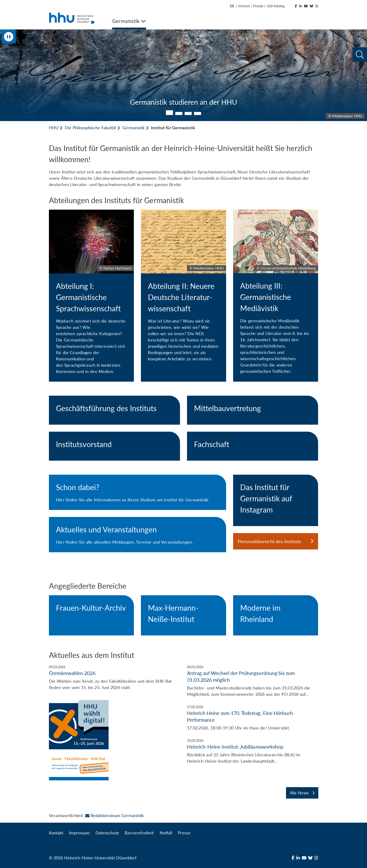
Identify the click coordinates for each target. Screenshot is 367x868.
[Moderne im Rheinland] (276, 615)
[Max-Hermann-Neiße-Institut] (183, 615)
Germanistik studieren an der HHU (184, 102)
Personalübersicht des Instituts (276, 541)
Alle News (302, 793)
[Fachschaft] (253, 446)
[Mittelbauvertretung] (253, 410)
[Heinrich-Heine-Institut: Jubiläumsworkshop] (253, 751)
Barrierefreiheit (139, 833)
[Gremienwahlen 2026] (114, 722)
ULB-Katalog (276, 6)
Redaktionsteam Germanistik (114, 815)
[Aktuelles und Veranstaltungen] (138, 535)
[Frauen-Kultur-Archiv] (91, 610)
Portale (258, 6)
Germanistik (134, 128)
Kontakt (56, 833)
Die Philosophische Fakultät (90, 128)
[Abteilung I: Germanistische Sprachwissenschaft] (91, 296)
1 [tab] (169, 113)
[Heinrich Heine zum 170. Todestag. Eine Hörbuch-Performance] (253, 718)
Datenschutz (107, 833)
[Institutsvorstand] (114, 446)
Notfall (166, 833)
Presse (184, 833)
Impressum (79, 833)
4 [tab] (198, 113)
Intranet (244, 6)
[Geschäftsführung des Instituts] (114, 410)
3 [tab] (188, 113)
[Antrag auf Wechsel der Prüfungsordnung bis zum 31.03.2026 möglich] (253, 681)
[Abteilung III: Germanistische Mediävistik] (276, 296)
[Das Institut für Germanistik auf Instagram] (276, 500)
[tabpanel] (183, 75)
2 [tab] (179, 113)
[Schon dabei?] (138, 492)
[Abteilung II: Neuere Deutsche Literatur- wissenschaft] (183, 289)
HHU (54, 128)
